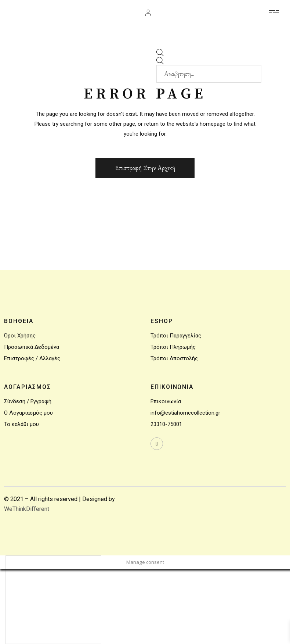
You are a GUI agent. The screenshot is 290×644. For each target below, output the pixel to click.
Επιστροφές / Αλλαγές (32, 358)
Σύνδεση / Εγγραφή (28, 401)
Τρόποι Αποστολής (174, 358)
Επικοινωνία (166, 401)
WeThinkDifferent (27, 509)
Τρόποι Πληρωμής (173, 347)
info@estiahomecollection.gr (185, 413)
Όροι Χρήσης (20, 336)
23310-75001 (166, 424)
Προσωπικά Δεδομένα (32, 347)
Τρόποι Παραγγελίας (176, 336)
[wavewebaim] (274, 13)
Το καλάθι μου (21, 424)
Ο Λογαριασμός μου (28, 413)
